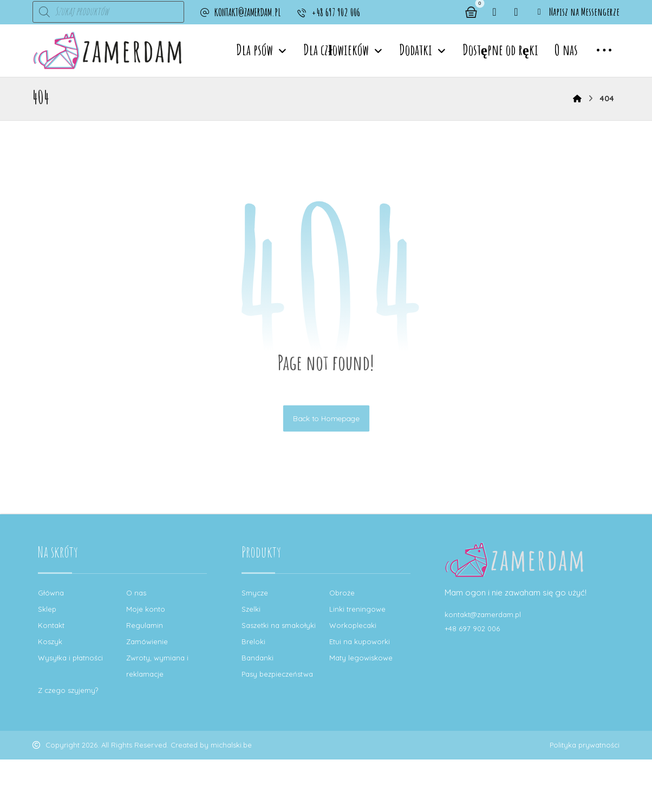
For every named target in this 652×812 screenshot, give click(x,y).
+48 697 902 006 (472, 628)
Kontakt (51, 625)
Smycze (255, 593)
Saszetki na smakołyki (279, 625)
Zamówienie (147, 641)
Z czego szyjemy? (68, 690)
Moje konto (146, 609)
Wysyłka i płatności (70, 658)
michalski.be (231, 745)
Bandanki (257, 658)
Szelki (251, 609)
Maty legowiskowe (361, 658)
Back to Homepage (326, 418)
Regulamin (145, 625)
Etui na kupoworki (360, 641)
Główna (51, 593)
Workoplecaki (353, 625)
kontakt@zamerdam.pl (483, 614)
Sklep (47, 609)
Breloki (253, 641)
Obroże (342, 593)
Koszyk (50, 641)
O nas (136, 593)
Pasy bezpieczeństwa (277, 674)
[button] (494, 12)
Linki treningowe (357, 609)
